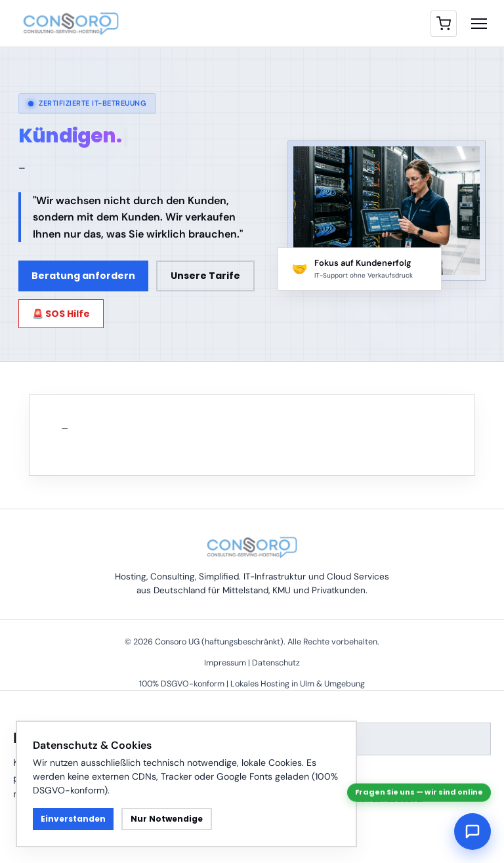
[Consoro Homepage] (71, 24)
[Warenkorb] (444, 24)
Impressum (225, 663)
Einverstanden (73, 819)
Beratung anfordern (83, 276)
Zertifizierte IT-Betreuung (87, 103)
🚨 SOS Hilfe (61, 314)
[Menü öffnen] (479, 24)
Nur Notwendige (167, 819)
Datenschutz (276, 663)
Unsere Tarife (205, 276)
